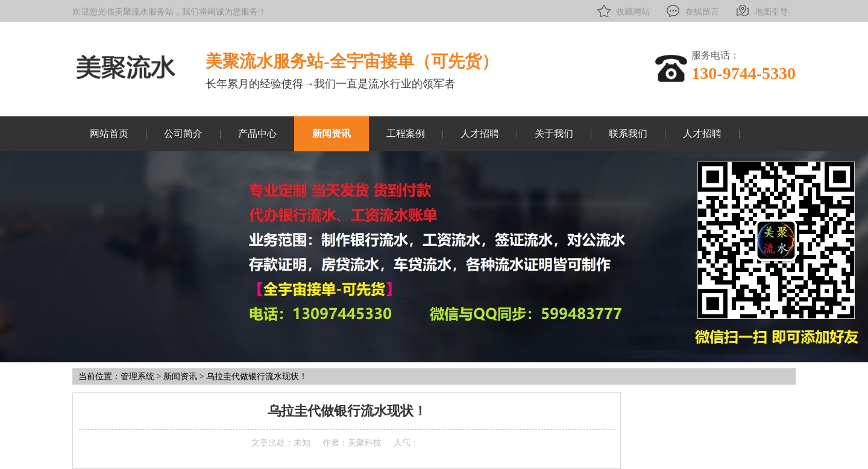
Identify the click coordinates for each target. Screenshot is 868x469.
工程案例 (406, 134)
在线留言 (692, 11)
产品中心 (257, 134)
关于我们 (554, 134)
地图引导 (761, 11)
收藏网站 (622, 11)
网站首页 (109, 134)
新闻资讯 (332, 134)
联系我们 (628, 134)
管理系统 (137, 376)
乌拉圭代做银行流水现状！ (257, 376)
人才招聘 (480, 134)
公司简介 (183, 134)
